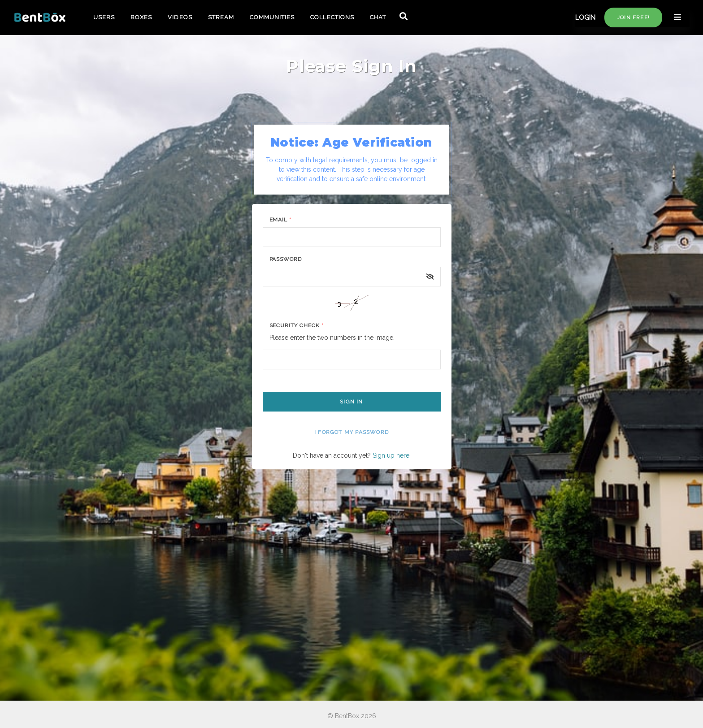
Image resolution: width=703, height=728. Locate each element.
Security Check (297, 325)
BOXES (141, 17)
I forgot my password (351, 432)
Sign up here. (392, 455)
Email (281, 220)
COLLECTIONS (332, 17)
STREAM (221, 17)
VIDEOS (180, 17)
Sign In (351, 402)
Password (286, 259)
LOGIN (585, 17)
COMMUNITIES (272, 17)
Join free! (633, 17)
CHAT (378, 17)
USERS (104, 17)
